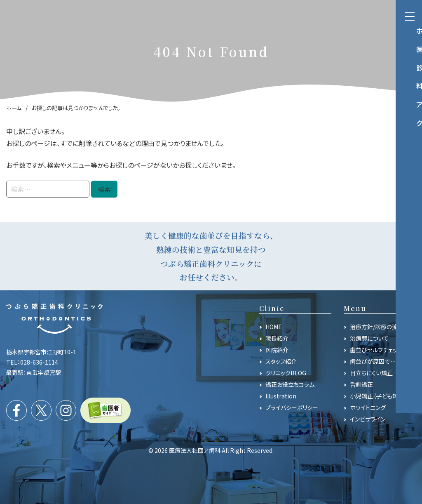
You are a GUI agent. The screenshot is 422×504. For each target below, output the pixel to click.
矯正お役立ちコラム (290, 384)
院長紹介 (277, 338)
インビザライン (368, 419)
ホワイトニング (368, 407)
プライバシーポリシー (292, 407)
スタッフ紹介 (281, 361)
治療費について (369, 338)
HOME (274, 327)
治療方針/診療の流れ (377, 327)
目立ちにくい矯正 (371, 373)
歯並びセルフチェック (376, 350)
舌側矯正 (361, 384)
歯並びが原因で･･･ (374, 361)
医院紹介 (277, 350)
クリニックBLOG (286, 373)
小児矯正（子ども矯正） (378, 396)
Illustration (281, 396)
